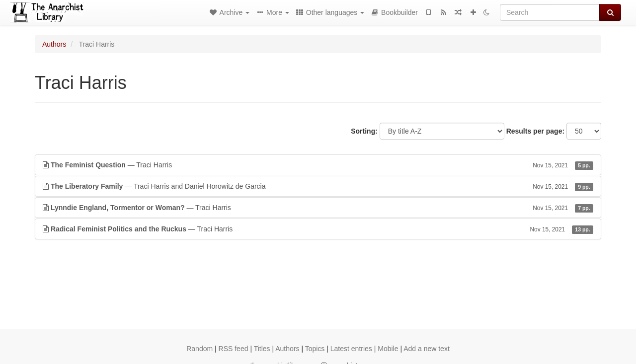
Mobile (388, 349)
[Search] (550, 12)
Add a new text (427, 349)
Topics (315, 349)
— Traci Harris (318, 165)
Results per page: (535, 131)
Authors (54, 44)
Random (199, 349)
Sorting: (364, 131)
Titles (262, 349)
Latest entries (351, 349)
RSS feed (234, 349)
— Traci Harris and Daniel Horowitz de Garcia (318, 186)
